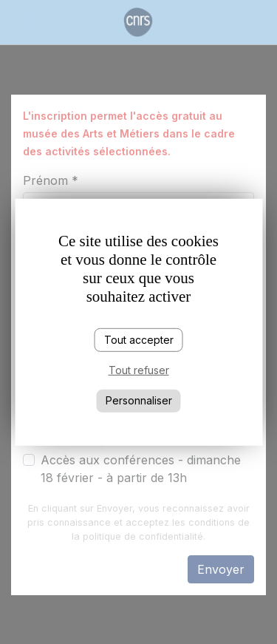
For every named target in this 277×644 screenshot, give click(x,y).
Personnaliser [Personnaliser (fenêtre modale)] (139, 400)
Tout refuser (139, 370)
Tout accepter (139, 339)
